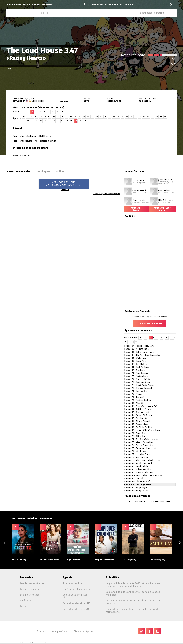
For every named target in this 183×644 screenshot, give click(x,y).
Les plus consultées (31, 589)
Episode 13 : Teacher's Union (137, 382)
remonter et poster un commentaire (107, 194)
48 (80, 121)
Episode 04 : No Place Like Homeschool (143, 355)
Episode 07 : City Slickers (136, 364)
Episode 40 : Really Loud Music (138, 463)
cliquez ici (65, 190)
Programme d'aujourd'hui (77, 589)
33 (161, 117)
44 (62, 121)
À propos (42, 631)
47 (76, 121)
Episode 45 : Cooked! (134, 478)
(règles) (173, 64)
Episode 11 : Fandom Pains (136, 376)
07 (49, 117)
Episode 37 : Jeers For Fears (137, 454)
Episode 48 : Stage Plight (136, 488)
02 (28, 117)
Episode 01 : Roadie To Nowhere (139, 346)
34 (165, 117)
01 (24, 117)
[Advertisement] (144, 144)
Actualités (112, 577)
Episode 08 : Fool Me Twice (137, 367)
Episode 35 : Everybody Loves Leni (140, 448)
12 (71, 117)
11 (67, 117)
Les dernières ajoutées (33, 583)
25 (127, 117)
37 (32, 121)
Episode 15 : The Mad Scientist (138, 388)
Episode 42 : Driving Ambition (138, 469)
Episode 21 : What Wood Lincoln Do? (141, 406)
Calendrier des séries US (77, 603)
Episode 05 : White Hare (135, 358)
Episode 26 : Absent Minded (137, 421)
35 (24, 121)
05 (41, 117)
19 (101, 117)
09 (58, 117)
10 (62, 112)
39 (41, 121)
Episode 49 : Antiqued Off (136, 491)
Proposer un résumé (22, 141)
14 (79, 117)
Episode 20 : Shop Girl (134, 403)
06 (45, 117)
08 (54, 117)
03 (32, 117)
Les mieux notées (30, 595)
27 (135, 117)
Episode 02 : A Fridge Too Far (137, 349)
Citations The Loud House (150, 324)
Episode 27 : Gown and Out (136, 424)
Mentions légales (84, 631)
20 (105, 117)
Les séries (26, 577)
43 (58, 121)
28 (140, 117)
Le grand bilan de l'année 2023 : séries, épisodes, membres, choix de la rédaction (133, 585)
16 (88, 117)
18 (97, 117)
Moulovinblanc (100, 5)
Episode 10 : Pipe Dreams (136, 373)
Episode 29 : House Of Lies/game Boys (142, 430)
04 (37, 117)
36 (28, 121)
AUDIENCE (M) (145, 101)
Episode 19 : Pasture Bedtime (138, 400)
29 (144, 117)
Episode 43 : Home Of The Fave (139, 472)
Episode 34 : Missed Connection (139, 445)
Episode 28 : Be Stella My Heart (139, 427)
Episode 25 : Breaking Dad (136, 418)
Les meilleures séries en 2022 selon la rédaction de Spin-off (133, 602)
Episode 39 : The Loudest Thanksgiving (142, 460)
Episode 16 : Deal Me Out (136, 391)
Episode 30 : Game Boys (135, 433)
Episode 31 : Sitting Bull (135, 436)
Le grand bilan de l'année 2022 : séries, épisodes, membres (133, 593)
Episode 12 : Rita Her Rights (137, 379)
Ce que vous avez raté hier (75, 596)
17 (92, 117)
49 (85, 121)
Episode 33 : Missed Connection (139, 442)
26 (131, 117)
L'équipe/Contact (60, 631)
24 (122, 117)
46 (71, 121)
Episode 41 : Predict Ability (137, 466)
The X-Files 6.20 (126, 5)
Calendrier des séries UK (77, 609)
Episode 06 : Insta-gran (135, 361)
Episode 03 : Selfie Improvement (139, 352)
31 (152, 117)
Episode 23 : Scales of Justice (138, 412)
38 (37, 121)
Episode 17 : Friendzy (134, 394)
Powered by (22, 155)
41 (50, 121)
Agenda (68, 577)
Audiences (26, 600)
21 (110, 117)
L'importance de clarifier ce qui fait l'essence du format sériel (132, 610)
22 (114, 117)
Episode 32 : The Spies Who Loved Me (141, 439)
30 (148, 117)
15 (84, 117)
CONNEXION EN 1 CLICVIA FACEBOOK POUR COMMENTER (64, 184)
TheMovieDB (43, 643)
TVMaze (33, 643)
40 (45, 121)
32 (157, 117)
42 (54, 121)
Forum (24, 606)
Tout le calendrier (73, 583)
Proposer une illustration (25, 136)
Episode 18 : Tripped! (134, 397)
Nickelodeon (38, 101)
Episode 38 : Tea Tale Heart (137, 457)
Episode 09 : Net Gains (135, 370)
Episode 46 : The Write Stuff (137, 481)
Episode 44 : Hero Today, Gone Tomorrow (143, 475)
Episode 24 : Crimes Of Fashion (138, 415)
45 (67, 121)
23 (118, 117)
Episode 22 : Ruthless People (138, 409)
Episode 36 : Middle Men (135, 451)
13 (75, 117)
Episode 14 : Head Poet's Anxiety (139, 385)
